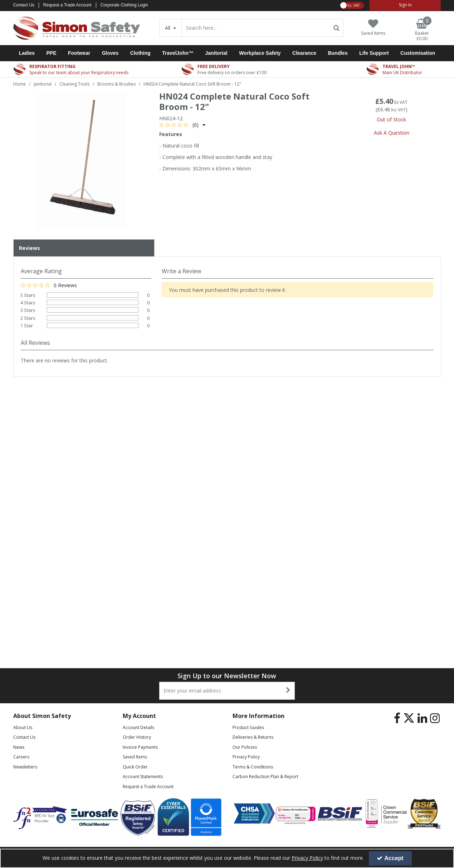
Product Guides (248, 727)
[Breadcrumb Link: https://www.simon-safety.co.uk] (19, 84)
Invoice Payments (140, 747)
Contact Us (24, 5)
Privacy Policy (246, 757)
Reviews (30, 248)
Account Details (138, 727)
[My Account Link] (405, 5)
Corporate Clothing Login (124, 5)
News (19, 747)
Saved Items (135, 757)
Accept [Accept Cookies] (390, 858)
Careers (21, 757)
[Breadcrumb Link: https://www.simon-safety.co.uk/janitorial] (43, 84)
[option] (81, 161)
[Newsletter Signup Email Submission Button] (289, 691)
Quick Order (135, 767)
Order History (137, 737)
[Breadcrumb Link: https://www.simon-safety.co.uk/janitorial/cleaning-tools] (74, 84)
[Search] (255, 28)
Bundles (338, 53)
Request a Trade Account (67, 5)
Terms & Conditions (253, 767)
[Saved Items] (373, 27)
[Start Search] (336, 28)
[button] (182, 125)
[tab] (84, 248)
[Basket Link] (422, 30)
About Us (23, 727)
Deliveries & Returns (253, 737)
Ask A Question (392, 133)
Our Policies (245, 747)
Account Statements (143, 777)
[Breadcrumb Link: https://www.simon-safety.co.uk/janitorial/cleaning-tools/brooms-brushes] (116, 84)
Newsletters (25, 767)
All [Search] (168, 28)
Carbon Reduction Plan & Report (265, 777)
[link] (397, 718)
